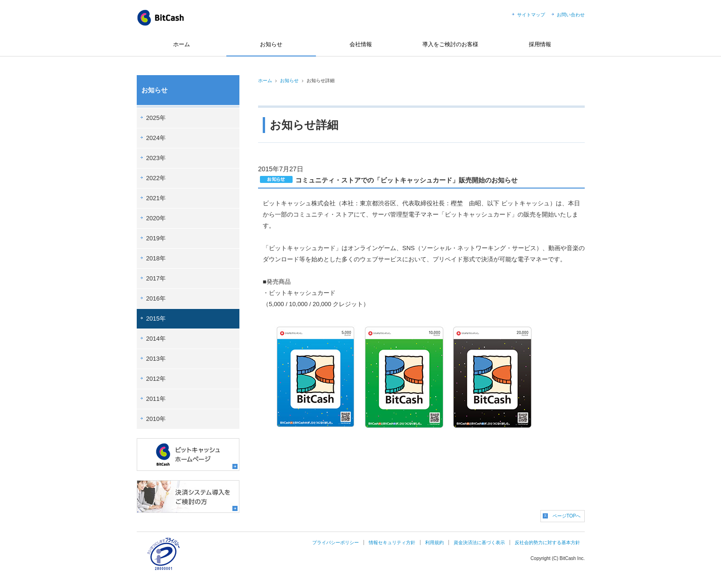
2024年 (156, 138)
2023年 (156, 158)
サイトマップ (531, 15)
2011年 (156, 399)
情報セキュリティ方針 (392, 542)
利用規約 (434, 542)
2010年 (156, 419)
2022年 (156, 178)
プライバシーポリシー (336, 542)
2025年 (156, 118)
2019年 (156, 238)
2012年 (156, 379)
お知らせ (271, 44)
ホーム (182, 44)
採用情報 (540, 44)
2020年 (156, 218)
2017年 (156, 278)
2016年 (156, 298)
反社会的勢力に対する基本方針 (547, 542)
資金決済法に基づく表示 (479, 542)
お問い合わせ (571, 15)
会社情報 (361, 44)
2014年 (156, 339)
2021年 (156, 198)
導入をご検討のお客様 (450, 44)
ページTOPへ (567, 516)
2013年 (156, 359)
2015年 (156, 318)
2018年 (156, 258)
